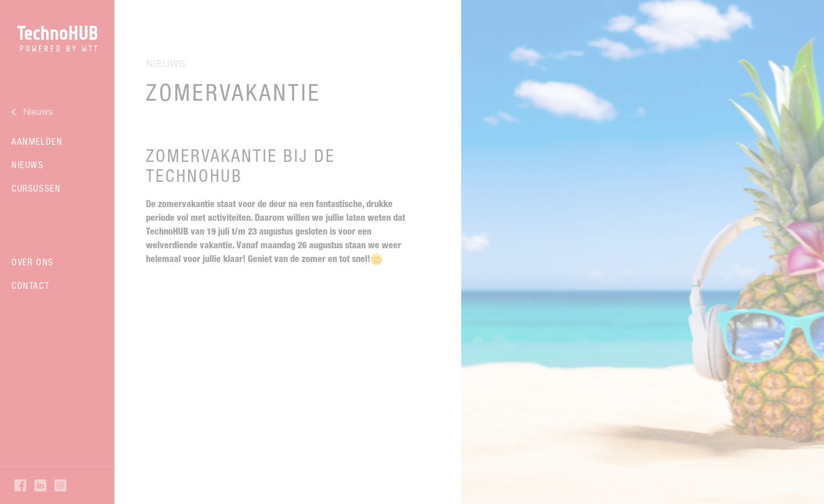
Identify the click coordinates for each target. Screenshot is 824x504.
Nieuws (28, 165)
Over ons (33, 262)
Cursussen (36, 188)
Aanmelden (37, 141)
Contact (30, 285)
